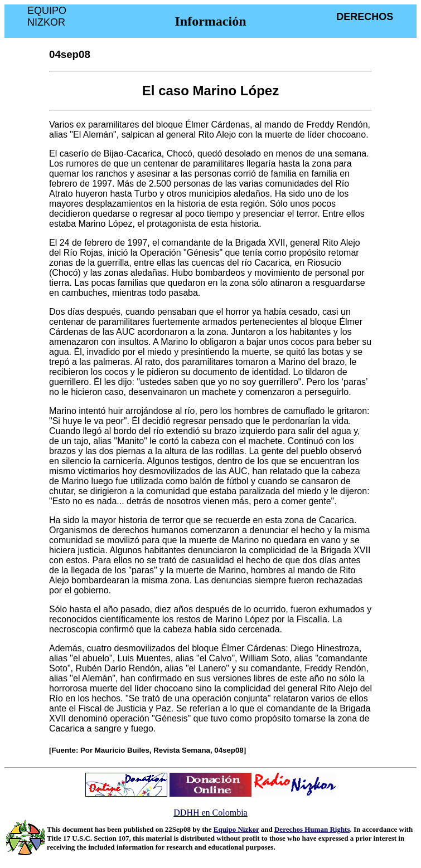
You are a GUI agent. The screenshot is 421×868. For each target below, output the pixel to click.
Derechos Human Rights (312, 829)
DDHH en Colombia (210, 813)
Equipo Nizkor (236, 829)
